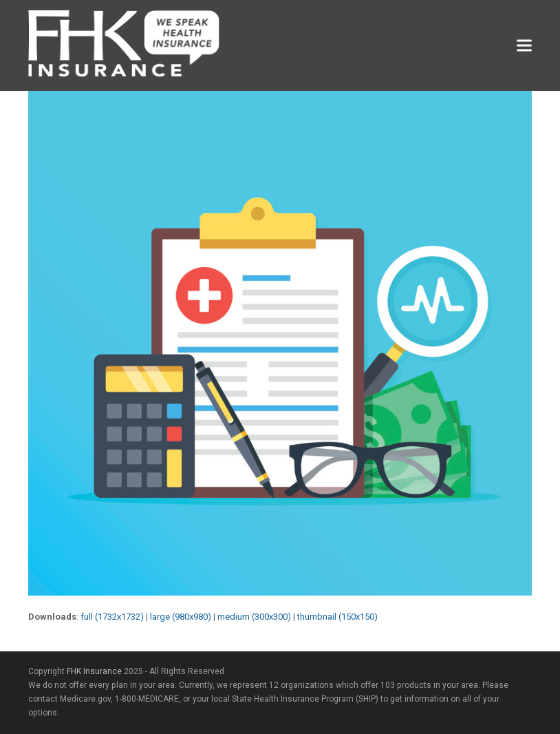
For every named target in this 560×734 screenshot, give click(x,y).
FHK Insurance (94, 671)
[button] (524, 46)
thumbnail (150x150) (337, 617)
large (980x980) (181, 617)
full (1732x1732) (112, 617)
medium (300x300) (254, 617)
